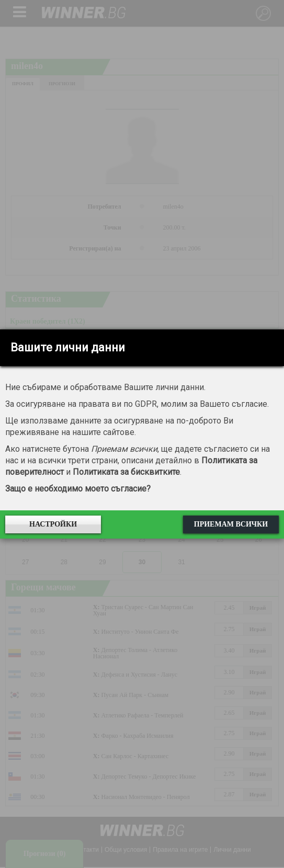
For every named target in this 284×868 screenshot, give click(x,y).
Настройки (53, 524)
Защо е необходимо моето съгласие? (78, 489)
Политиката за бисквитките (126, 472)
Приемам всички (231, 524)
